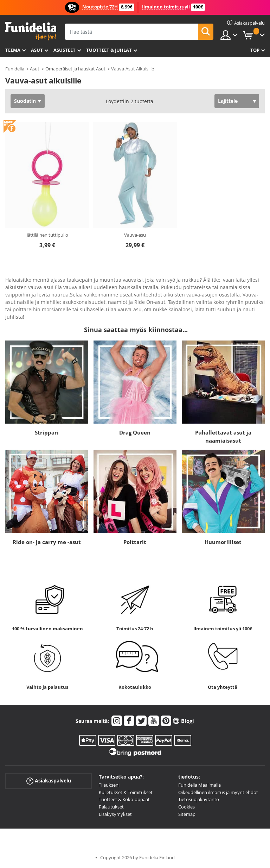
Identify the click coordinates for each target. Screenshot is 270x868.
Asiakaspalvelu (49, 781)
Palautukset (111, 807)
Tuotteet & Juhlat (109, 50)
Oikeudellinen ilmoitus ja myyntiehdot (218, 792)
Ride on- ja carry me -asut (47, 542)
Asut (37, 50)
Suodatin (25, 101)
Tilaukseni (109, 785)
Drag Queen (135, 432)
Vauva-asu (135, 235)
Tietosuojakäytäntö (199, 799)
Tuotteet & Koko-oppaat (124, 799)
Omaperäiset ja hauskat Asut (75, 69)
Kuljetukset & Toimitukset (126, 792)
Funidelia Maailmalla (200, 785)
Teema (13, 50)
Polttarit (135, 542)
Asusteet (65, 50)
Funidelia (15, 69)
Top (255, 50)
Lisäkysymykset (115, 814)
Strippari (47, 432)
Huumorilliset (223, 542)
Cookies (187, 807)
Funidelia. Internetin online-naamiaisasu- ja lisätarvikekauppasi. (31, 31)
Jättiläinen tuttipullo (47, 235)
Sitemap (187, 814)
